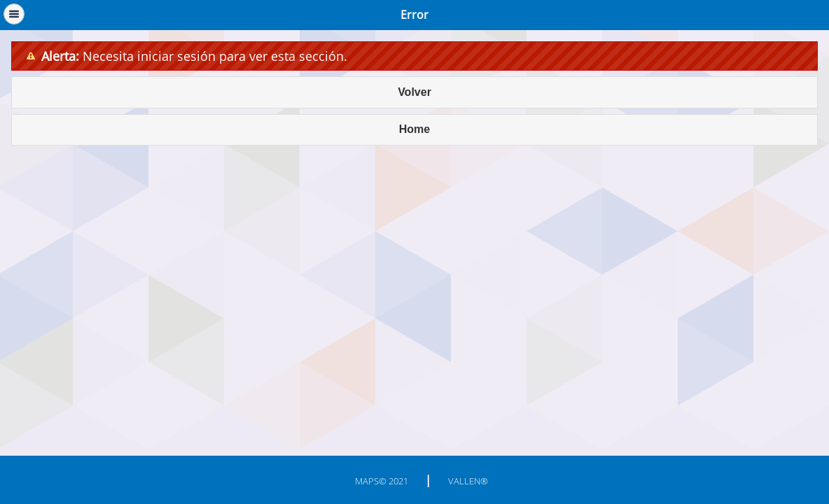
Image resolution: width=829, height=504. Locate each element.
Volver (415, 92)
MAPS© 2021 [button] (382, 481)
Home (415, 129)
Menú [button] (14, 14)
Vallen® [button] (468, 481)
